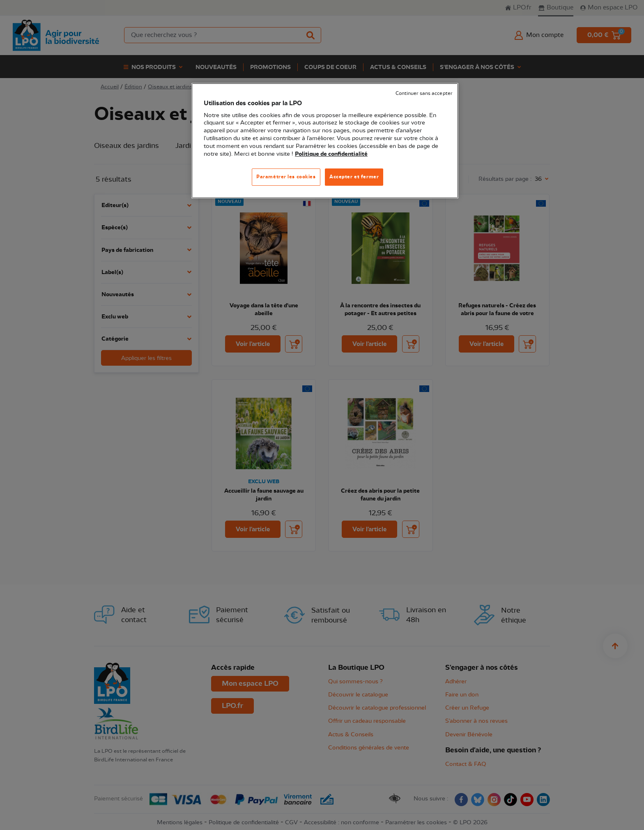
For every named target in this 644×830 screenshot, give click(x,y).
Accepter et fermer (354, 177)
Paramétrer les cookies (286, 177)
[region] (325, 141)
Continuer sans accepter (424, 93)
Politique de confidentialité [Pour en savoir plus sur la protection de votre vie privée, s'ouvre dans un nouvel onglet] (331, 154)
